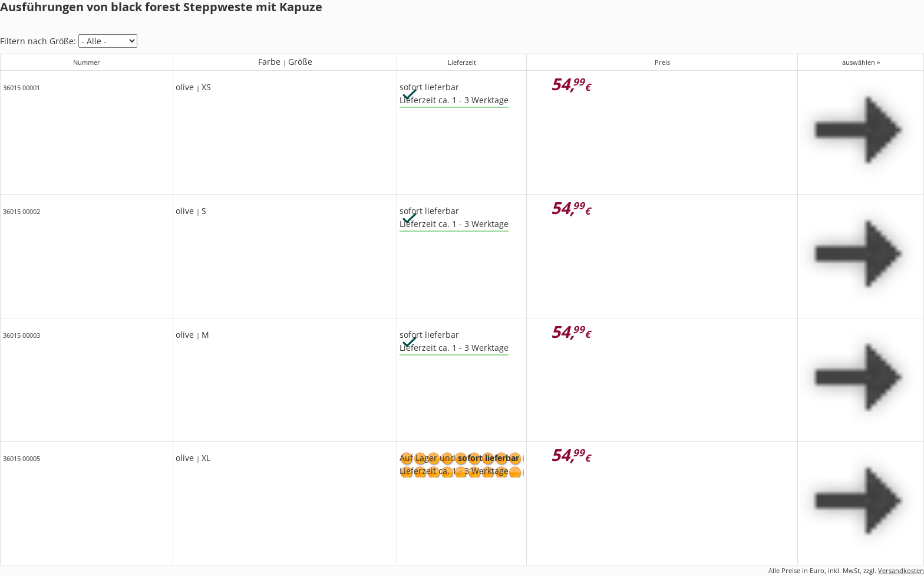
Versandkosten (901, 570)
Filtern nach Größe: (38, 41)
